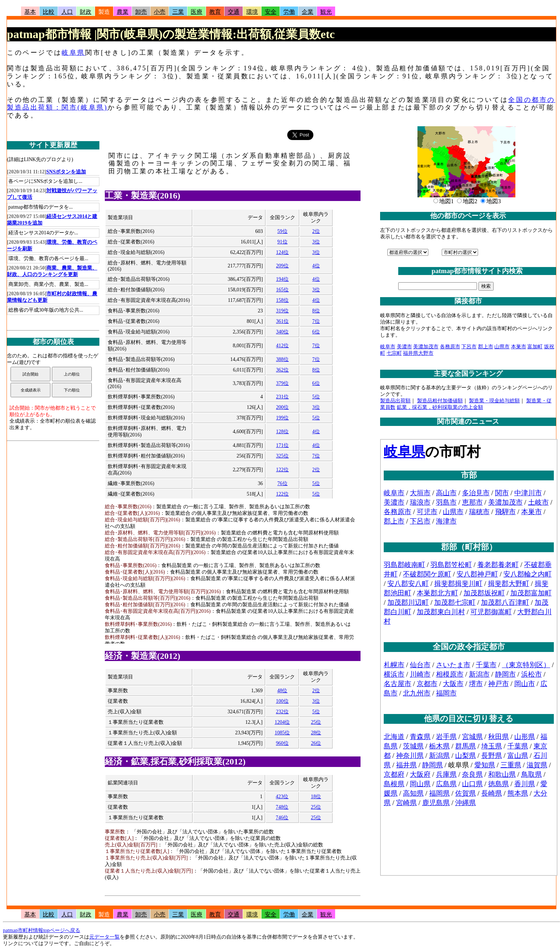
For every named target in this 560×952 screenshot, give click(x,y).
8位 (316, 311)
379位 (282, 383)
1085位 (282, 733)
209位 (282, 266)
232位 (282, 712)
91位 (283, 242)
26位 (316, 743)
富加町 (535, 347)
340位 (282, 332)
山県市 (502, 347)
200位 (282, 407)
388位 (282, 359)
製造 (104, 12)
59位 (283, 231)
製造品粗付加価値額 (440, 401)
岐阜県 (73, 53)
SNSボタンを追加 (66, 172)
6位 (316, 332)
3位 (316, 242)
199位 (282, 418)
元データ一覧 (104, 937)
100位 (282, 701)
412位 (282, 346)
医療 (197, 12)
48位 (282, 691)
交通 (234, 12)
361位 (282, 321)
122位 (282, 470)
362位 (282, 370)
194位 (282, 279)
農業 (123, 12)
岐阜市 (388, 347)
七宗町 (394, 353)
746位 (282, 818)
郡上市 (486, 347)
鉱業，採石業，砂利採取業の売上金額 (440, 407)
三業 (178, 12)
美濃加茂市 (426, 347)
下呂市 (469, 347)
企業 (308, 12)
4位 (316, 266)
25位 (316, 722)
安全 (271, 12)
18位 (316, 797)
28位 (316, 733)
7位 (316, 321)
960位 (282, 743)
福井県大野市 (418, 353)
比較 (49, 12)
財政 (86, 12)
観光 (326, 12)
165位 (282, 290)
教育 (215, 12)
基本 (30, 12)
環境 (252, 12)
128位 (282, 432)
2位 (316, 231)
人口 (67, 12)
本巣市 (519, 347)
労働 (289, 12)
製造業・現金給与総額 (494, 401)
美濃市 (404, 347)
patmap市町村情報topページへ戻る (42, 930)
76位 (283, 483)
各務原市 (450, 347)
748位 (282, 807)
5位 (316, 397)
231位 (282, 397)
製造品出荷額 (395, 401)
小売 (160, 12)
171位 (282, 445)
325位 (282, 456)
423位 (282, 797)
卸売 (141, 12)
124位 (282, 252)
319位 (282, 311)
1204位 (282, 722)
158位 (282, 300)
